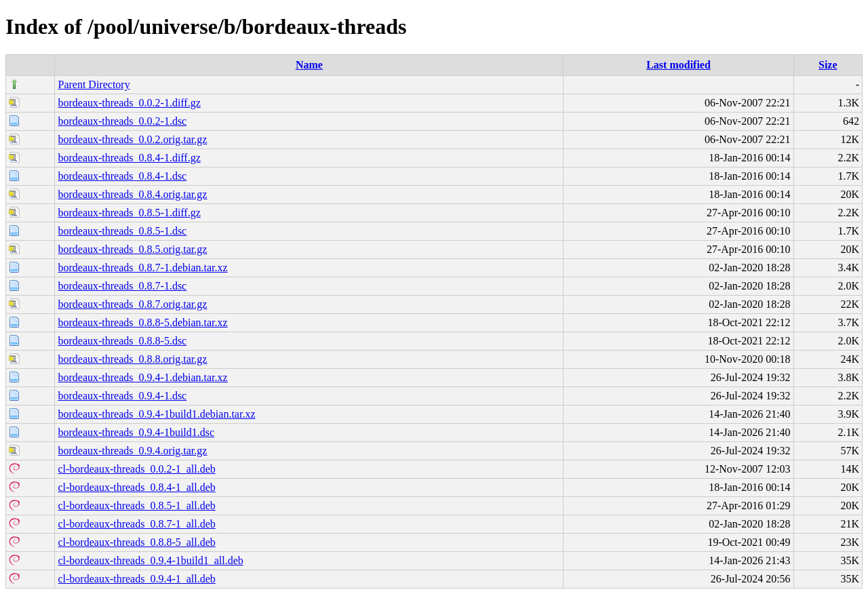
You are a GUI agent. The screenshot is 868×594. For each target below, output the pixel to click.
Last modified (678, 65)
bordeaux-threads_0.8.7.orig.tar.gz (132, 304)
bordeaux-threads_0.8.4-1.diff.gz (129, 158)
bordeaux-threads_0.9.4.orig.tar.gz (132, 451)
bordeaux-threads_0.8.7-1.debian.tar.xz (142, 268)
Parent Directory (94, 84)
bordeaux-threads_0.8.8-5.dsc (122, 341)
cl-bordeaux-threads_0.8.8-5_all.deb (136, 542)
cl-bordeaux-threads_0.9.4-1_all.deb (136, 579)
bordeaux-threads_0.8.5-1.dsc (122, 231)
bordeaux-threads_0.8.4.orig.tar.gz (132, 194)
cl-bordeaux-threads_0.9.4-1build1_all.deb (150, 560)
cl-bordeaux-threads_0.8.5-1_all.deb (136, 506)
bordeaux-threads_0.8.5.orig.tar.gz (132, 249)
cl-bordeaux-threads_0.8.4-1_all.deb (136, 487)
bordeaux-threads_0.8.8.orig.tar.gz (132, 359)
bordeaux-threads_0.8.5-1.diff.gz (129, 213)
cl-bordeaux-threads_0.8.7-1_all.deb (136, 524)
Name (309, 65)
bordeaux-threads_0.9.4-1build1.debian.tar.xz (156, 414)
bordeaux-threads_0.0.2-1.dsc (122, 121)
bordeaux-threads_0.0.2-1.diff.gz (129, 103)
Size (828, 65)
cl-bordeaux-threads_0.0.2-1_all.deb (136, 469)
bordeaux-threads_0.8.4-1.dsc (122, 176)
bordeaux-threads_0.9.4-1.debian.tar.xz (142, 377)
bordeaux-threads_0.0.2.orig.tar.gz (132, 139)
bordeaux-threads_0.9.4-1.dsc (122, 396)
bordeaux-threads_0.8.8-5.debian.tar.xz (142, 322)
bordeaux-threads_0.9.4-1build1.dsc (136, 432)
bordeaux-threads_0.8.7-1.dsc (122, 286)
